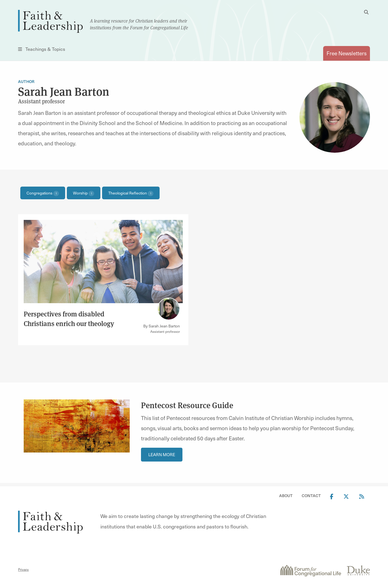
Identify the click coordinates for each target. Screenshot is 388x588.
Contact (311, 496)
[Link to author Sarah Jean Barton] (169, 309)
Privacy (23, 569)
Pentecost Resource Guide (187, 405)
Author (26, 81)
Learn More (162, 454)
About (286, 496)
